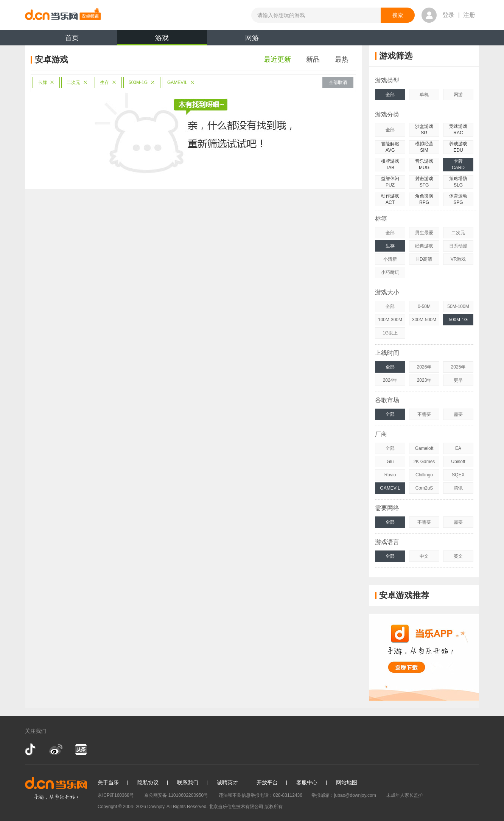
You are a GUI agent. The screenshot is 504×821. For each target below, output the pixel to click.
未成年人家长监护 (404, 795)
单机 (424, 95)
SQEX (458, 475)
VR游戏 (458, 259)
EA (458, 448)
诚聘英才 (227, 782)
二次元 (77, 82)
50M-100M (458, 306)
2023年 (424, 380)
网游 (252, 38)
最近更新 (277, 59)
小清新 (390, 259)
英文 (458, 556)
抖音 (31, 749)
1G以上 (390, 333)
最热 (342, 59)
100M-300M (390, 320)
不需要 (424, 414)
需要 (458, 414)
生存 (108, 82)
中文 (424, 556)
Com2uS (424, 488)
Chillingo (424, 475)
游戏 (162, 40)
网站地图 (347, 782)
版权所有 (274, 807)
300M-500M (424, 320)
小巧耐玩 (390, 272)
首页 (72, 38)
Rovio (390, 475)
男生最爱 (424, 233)
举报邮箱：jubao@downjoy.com (344, 795)
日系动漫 (458, 246)
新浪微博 (56, 749)
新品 (313, 59)
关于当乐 (108, 782)
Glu (390, 462)
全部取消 (338, 82)
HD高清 (424, 259)
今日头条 (81, 749)
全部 (390, 95)
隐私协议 (148, 782)
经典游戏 (424, 246)
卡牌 (46, 82)
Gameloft (424, 448)
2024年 (390, 380)
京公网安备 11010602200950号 (176, 795)
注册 (469, 15)
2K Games (424, 462)
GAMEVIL (181, 82)
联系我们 (188, 782)
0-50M (424, 306)
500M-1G (142, 82)
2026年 (424, 367)
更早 (458, 380)
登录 (448, 15)
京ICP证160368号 (116, 795)
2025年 (458, 367)
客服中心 (307, 782)
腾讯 (458, 488)
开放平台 (267, 782)
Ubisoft (458, 462)
